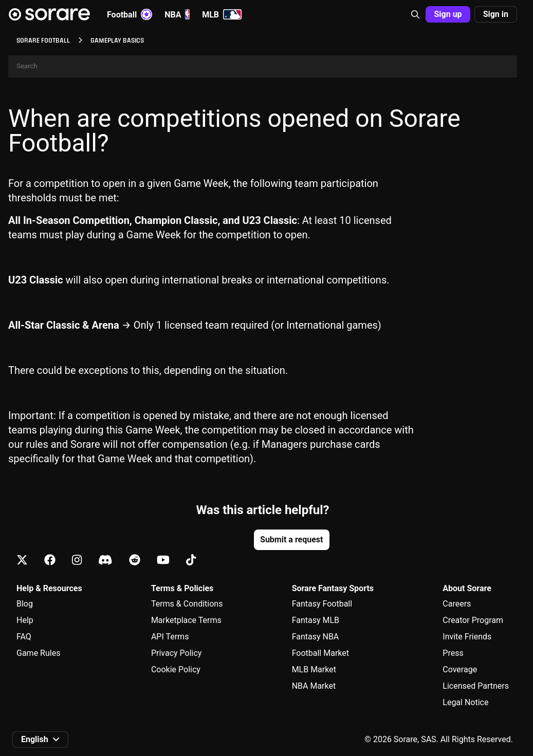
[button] (415, 14)
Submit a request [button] (291, 540)
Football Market (320, 653)
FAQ (24, 637)
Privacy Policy (177, 653)
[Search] (263, 67)
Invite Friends (467, 637)
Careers (457, 604)
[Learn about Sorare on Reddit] (135, 561)
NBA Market (314, 686)
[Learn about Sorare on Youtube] (163, 561)
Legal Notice (465, 702)
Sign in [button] (496, 14)
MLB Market (314, 669)
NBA (177, 14)
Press (453, 653)
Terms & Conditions (187, 604)
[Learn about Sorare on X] (22, 561)
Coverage (460, 669)
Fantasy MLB (316, 620)
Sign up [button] (448, 14)
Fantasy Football (322, 604)
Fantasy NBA (316, 637)
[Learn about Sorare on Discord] (105, 561)
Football (130, 14)
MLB (222, 14)
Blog (25, 604)
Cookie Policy (176, 669)
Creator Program (473, 620)
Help (25, 620)
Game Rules (38, 653)
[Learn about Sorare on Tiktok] (191, 561)
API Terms (170, 637)
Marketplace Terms (186, 620)
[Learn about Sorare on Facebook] (50, 561)
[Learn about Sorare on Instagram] (77, 561)
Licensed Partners (476, 686)
